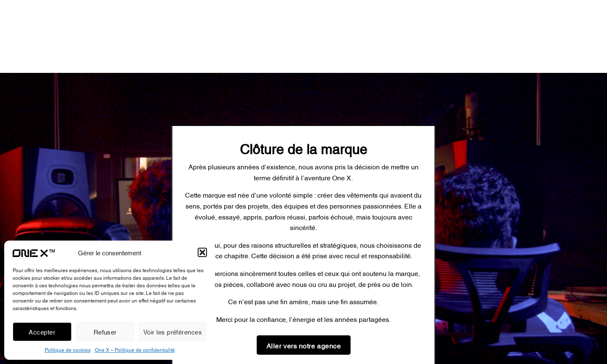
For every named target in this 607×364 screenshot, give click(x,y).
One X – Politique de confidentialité (135, 349)
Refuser (105, 332)
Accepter (42, 332)
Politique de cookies (68, 349)
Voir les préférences (173, 332)
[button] (202, 252)
